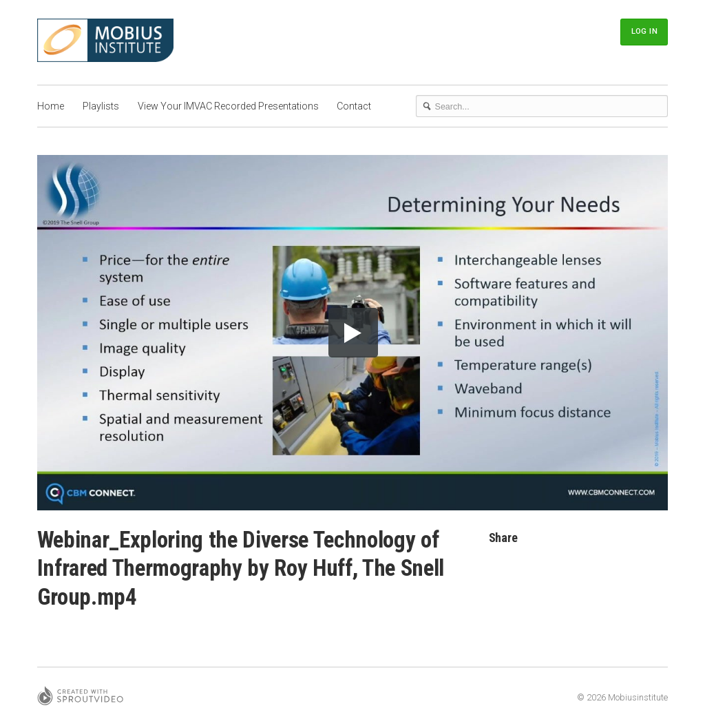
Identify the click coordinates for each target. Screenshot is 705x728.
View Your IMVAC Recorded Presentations (228, 106)
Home (51, 106)
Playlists (101, 106)
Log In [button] (644, 31)
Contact (354, 106)
